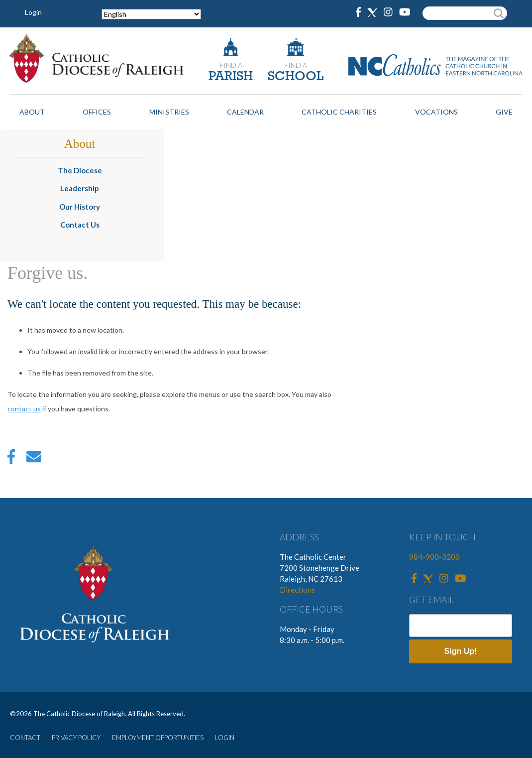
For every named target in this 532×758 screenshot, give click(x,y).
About (32, 112)
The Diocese (80, 170)
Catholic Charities (339, 112)
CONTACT (25, 738)
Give (504, 112)
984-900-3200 (434, 557)
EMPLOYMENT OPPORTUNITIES (158, 738)
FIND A (231, 65)
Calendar (245, 112)
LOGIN (225, 738)
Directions (297, 590)
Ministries (169, 112)
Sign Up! (461, 651)
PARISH (231, 77)
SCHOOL (296, 77)
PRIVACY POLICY (76, 738)
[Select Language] (151, 14)
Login (33, 12)
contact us (24, 409)
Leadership (80, 188)
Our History (80, 207)
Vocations (436, 112)
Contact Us (80, 225)
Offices (97, 112)
